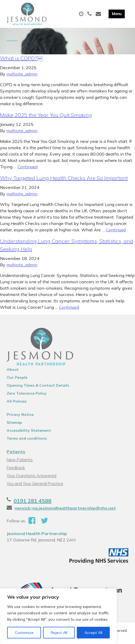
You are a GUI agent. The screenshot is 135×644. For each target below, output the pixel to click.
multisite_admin (22, 74)
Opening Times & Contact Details (38, 385)
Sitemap (14, 422)
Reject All (59, 633)
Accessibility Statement (29, 430)
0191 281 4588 (32, 501)
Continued (28, 167)
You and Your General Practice (35, 483)
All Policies (17, 401)
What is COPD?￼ (21, 58)
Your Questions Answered (31, 475)
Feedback (16, 467)
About (13, 369)
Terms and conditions (27, 438)
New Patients (20, 460)
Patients (16, 452)
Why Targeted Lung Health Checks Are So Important (64, 178)
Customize (24, 633)
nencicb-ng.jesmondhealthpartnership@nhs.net (65, 508)
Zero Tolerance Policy (27, 393)
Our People (17, 377)
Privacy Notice (20, 414)
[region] (58, 616)
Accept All (93, 633)
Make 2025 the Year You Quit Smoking (46, 115)
